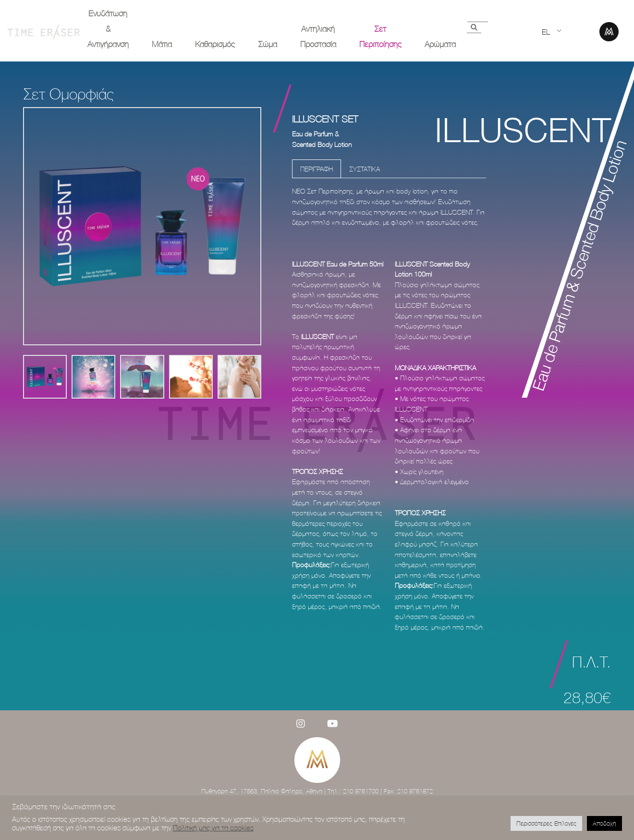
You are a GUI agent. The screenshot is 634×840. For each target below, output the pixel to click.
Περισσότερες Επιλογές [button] (546, 823)
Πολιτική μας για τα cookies (213, 828)
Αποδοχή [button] (604, 823)
